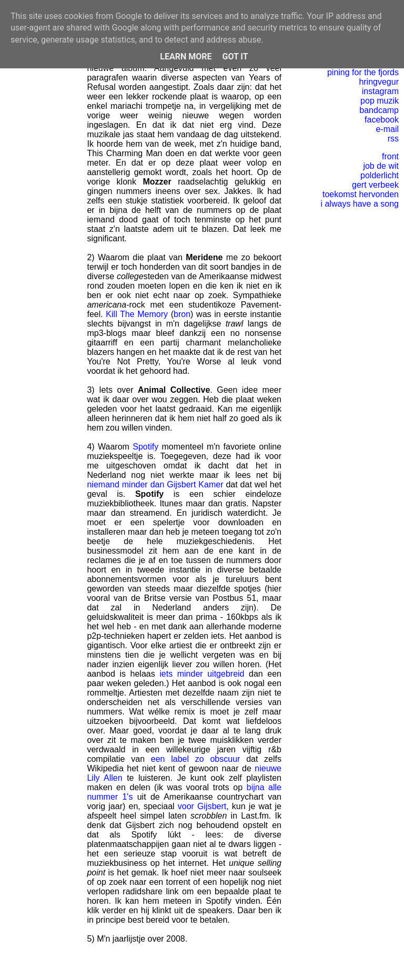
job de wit (381, 166)
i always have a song (360, 204)
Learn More (186, 57)
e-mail (387, 129)
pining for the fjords (363, 72)
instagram (380, 91)
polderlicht (380, 175)
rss (393, 139)
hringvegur (379, 82)
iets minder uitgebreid (202, 674)
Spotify (145, 447)
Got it (235, 57)
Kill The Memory (137, 314)
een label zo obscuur (196, 759)
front (390, 156)
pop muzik (380, 101)
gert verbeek (375, 185)
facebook (382, 120)
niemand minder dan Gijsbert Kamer (155, 484)
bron (182, 314)
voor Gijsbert (202, 806)
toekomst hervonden (361, 194)
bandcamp (379, 110)
